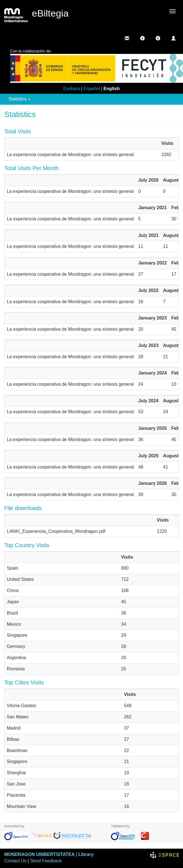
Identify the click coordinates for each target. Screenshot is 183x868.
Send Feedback (46, 861)
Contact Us (15, 861)
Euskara (72, 89)
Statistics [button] (19, 99)
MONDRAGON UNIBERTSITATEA (39, 854)
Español (92, 89)
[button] (142, 38)
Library (86, 854)
